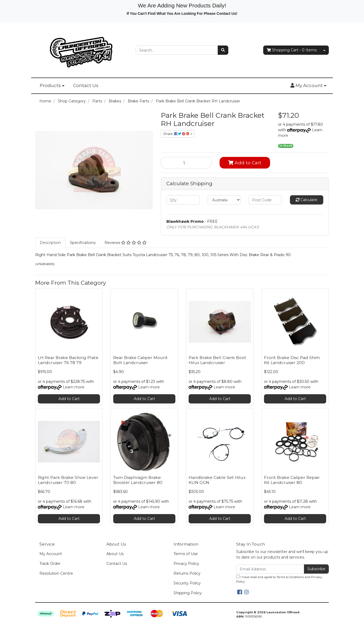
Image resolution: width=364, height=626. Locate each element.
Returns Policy (187, 573)
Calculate (307, 200)
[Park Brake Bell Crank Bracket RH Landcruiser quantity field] (186, 163)
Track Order (50, 564)
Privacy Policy (186, 564)
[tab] (50, 243)
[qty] (183, 200)
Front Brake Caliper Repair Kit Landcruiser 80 (292, 480)
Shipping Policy (188, 593)
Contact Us (86, 85)
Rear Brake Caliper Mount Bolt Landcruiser (140, 360)
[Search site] (223, 50)
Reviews (126, 243)
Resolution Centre (56, 573)
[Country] (224, 200)
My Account (51, 554)
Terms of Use (186, 554)
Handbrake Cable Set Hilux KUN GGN (217, 480)
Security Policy (187, 583)
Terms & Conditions (290, 577)
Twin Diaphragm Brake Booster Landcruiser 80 (138, 480)
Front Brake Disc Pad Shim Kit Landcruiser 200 (292, 360)
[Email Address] (270, 569)
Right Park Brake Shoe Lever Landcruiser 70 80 (68, 480)
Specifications (83, 243)
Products (50, 85)
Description (50, 243)
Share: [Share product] (177, 134)
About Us (115, 554)
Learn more (74, 387)
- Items (292, 50)
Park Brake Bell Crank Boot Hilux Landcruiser (217, 360)
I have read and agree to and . (279, 579)
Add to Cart (245, 163)
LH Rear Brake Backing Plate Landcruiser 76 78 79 (68, 360)
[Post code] (265, 200)
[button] (308, 86)
